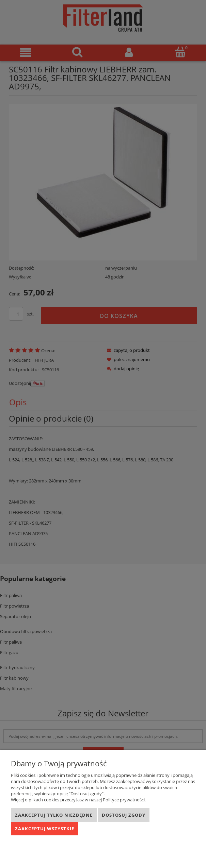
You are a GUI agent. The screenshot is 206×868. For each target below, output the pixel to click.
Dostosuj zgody (124, 815)
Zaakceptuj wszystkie (45, 829)
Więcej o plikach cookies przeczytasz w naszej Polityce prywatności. (78, 800)
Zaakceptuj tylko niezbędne (54, 815)
